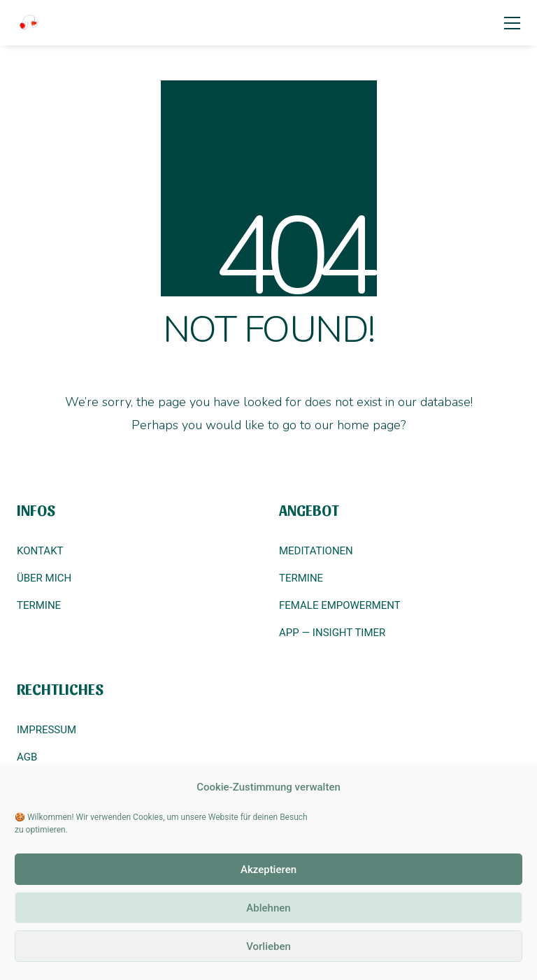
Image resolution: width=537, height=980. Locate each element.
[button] (512, 23)
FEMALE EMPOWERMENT (340, 605)
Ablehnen (268, 908)
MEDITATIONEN (316, 551)
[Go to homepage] (29, 23)
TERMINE (39, 605)
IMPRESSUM (46, 730)
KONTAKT (40, 551)
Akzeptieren (268, 870)
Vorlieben (268, 946)
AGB (27, 757)
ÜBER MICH (44, 578)
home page (369, 425)
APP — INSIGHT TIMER (332, 633)
